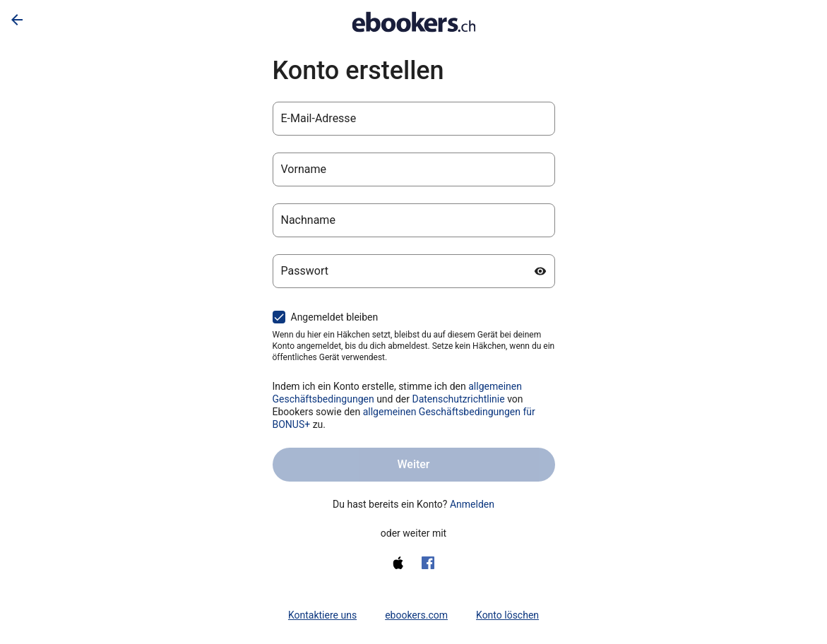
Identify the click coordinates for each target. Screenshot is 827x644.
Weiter (413, 464)
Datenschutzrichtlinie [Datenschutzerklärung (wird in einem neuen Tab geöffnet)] (458, 399)
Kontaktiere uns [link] (322, 615)
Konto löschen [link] (507, 615)
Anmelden (472, 504)
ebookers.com (416, 615)
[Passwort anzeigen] (540, 271)
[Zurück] (17, 20)
